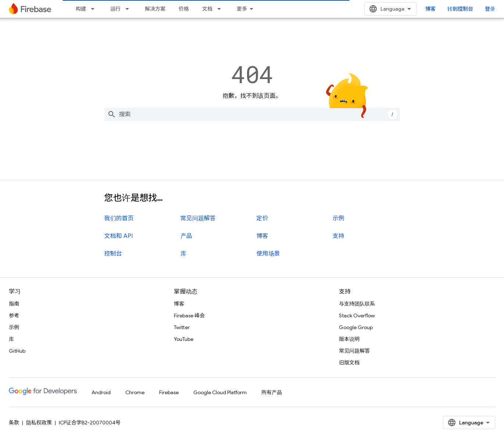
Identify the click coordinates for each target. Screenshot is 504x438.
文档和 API (119, 236)
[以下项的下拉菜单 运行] (129, 9)
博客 (430, 9)
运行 (115, 9)
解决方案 (155, 9)
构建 (81, 9)
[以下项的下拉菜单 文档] (221, 9)
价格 (184, 9)
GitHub (17, 351)
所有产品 (272, 392)
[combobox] (252, 114)
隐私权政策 (39, 423)
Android (101, 392)
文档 (207, 9)
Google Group (356, 327)
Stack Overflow (357, 316)
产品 (186, 236)
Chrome (135, 392)
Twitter (182, 327)
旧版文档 (349, 363)
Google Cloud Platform (220, 392)
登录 (490, 9)
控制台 (113, 254)
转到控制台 (460, 9)
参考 (14, 316)
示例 (339, 218)
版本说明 (349, 339)
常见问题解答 (198, 218)
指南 (14, 304)
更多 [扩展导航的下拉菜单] (242, 9)
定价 (262, 218)
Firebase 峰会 (189, 316)
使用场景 (268, 254)
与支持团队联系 (357, 304)
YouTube (184, 339)
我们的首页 (119, 218)
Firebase (169, 392)
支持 (339, 236)
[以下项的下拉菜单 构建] (95, 9)
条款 (14, 423)
